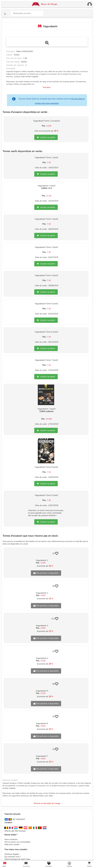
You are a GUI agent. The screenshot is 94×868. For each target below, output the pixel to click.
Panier (89, 866)
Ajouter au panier (46, 137)
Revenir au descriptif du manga (47, 803)
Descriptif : (11, 69)
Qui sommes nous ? (13, 857)
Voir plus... (47, 87)
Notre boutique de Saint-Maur (17, 859)
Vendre (69, 866)
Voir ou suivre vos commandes (17, 842)
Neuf (4, 866)
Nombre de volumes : (16, 65)
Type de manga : (13, 62)
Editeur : (10, 55)
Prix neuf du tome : (15, 58)
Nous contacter (11, 839)
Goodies (48, 866)
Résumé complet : (10, 780)
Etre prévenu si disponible (46, 573)
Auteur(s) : (11, 51)
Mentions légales (12, 854)
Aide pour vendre (12, 844)
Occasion (26, 866)
